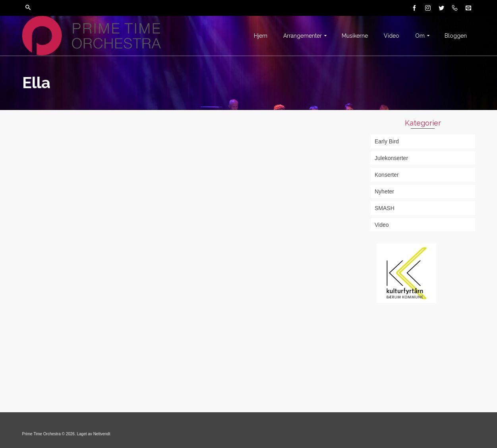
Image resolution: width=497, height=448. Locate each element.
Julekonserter (391, 158)
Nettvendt (102, 434)
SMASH (385, 208)
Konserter (387, 175)
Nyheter (384, 191)
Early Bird (387, 141)
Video (382, 225)
